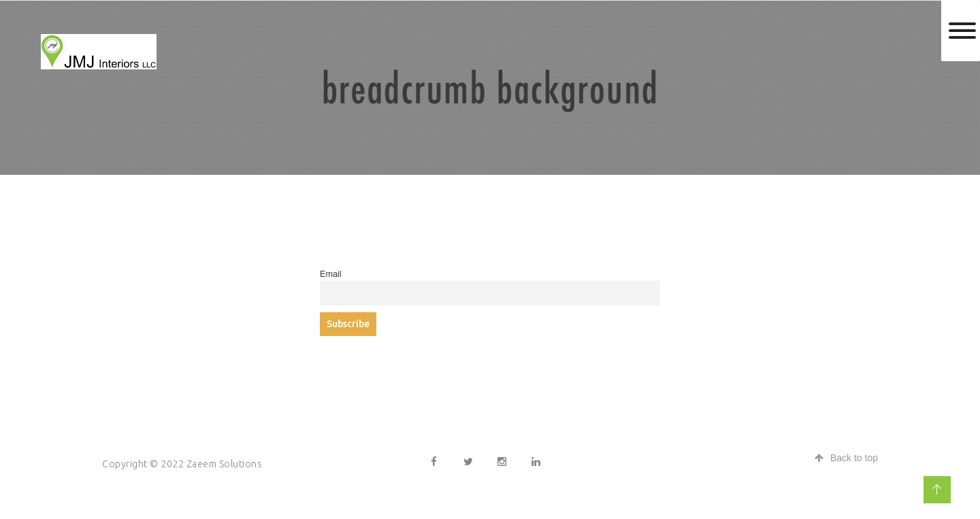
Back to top (846, 458)
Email (331, 274)
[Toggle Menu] (962, 31)
